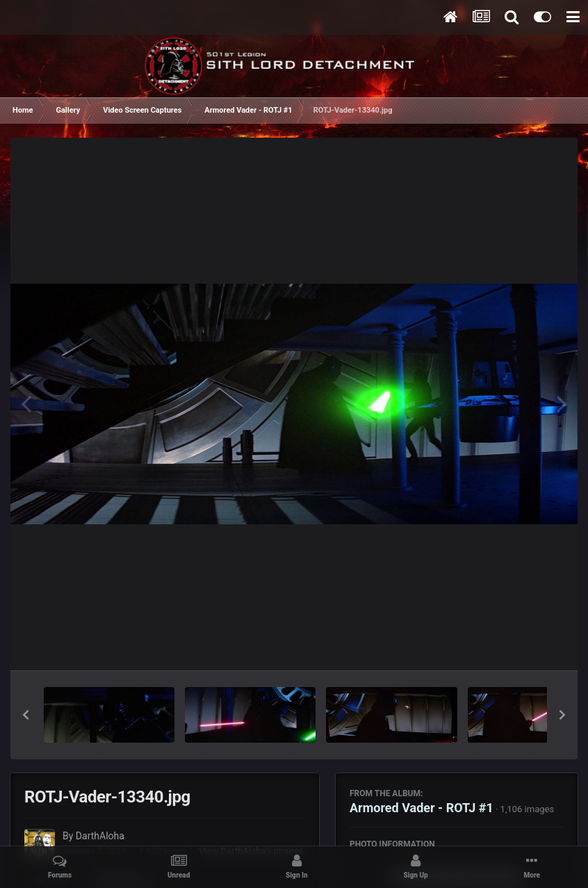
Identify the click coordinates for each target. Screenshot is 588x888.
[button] (26, 715)
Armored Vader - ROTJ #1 (422, 808)
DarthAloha (100, 836)
